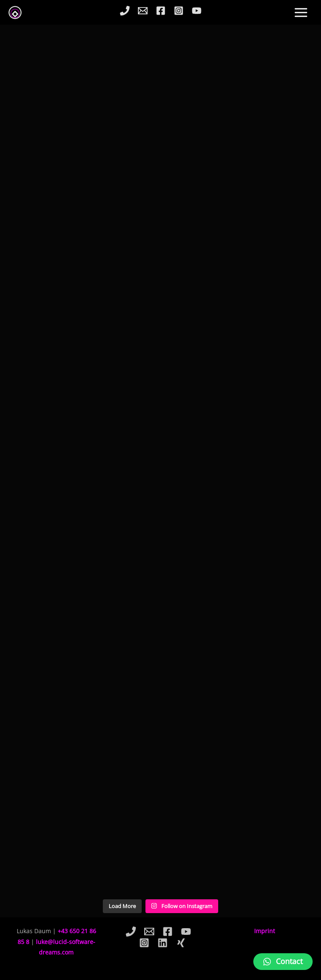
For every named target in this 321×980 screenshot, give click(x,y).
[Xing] (181, 943)
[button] (283, 962)
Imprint (265, 931)
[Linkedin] (163, 943)
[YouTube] (197, 11)
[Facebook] (161, 11)
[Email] (143, 11)
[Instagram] (179, 11)
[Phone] (125, 11)
